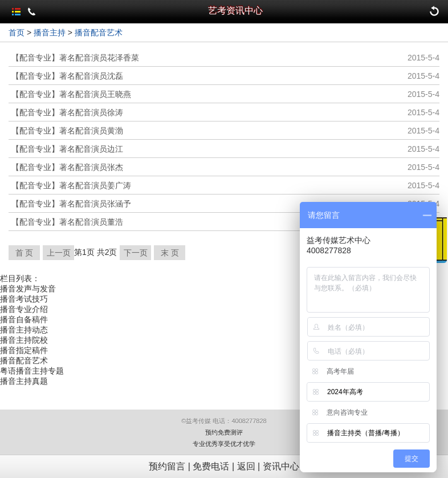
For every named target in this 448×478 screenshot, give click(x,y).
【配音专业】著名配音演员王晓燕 (71, 94)
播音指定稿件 (24, 350)
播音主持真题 (24, 381)
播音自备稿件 (24, 319)
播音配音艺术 (99, 33)
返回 (246, 466)
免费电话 (211, 466)
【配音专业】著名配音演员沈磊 (67, 76)
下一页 (136, 253)
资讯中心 (281, 466)
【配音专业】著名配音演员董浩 (67, 222)
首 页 (25, 253)
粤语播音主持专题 (32, 371)
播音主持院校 (24, 340)
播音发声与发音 (28, 289)
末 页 (170, 253)
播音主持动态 (24, 330)
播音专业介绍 (24, 309)
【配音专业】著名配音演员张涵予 (71, 204)
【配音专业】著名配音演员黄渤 (67, 131)
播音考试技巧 (24, 299)
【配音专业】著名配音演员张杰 (67, 167)
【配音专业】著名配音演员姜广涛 (71, 185)
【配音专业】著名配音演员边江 (67, 149)
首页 (17, 33)
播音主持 (50, 33)
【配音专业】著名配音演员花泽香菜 (75, 58)
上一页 (59, 253)
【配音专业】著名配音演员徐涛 (67, 112)
